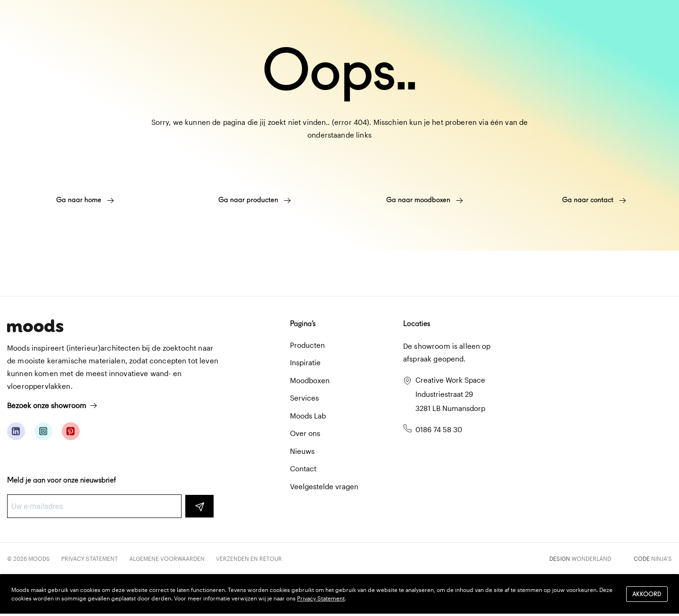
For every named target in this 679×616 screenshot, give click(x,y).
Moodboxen (310, 380)
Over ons (305, 433)
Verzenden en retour (249, 559)
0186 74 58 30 (439, 429)
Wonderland (591, 559)
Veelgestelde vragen (324, 486)
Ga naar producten (255, 200)
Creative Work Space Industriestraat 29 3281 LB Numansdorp (450, 394)
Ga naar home (85, 200)
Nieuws (302, 451)
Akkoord (647, 594)
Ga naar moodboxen (425, 200)
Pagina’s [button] (303, 324)
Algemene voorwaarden (167, 559)
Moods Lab (308, 416)
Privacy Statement (90, 559)
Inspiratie (305, 362)
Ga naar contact (594, 200)
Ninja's (662, 559)
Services (304, 398)
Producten (307, 345)
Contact (303, 468)
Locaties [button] (417, 324)
